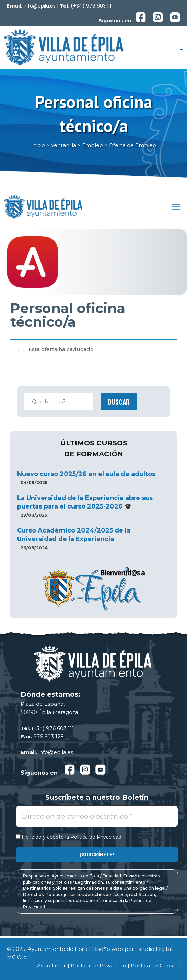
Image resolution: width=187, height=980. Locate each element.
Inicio (38, 145)
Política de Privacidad (96, 837)
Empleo (92, 145)
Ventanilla (63, 145)
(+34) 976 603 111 (91, 6)
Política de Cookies (155, 965)
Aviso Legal (52, 965)
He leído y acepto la (69, 837)
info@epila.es (40, 6)
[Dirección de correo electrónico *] (97, 816)
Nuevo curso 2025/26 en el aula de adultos (86, 474)
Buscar (119, 402)
